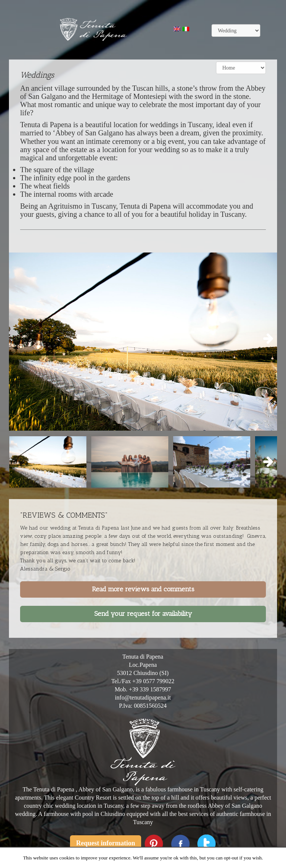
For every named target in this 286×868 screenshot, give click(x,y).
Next (266, 339)
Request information (106, 843)
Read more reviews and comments (143, 589)
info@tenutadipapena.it (143, 697)
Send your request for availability (143, 614)
